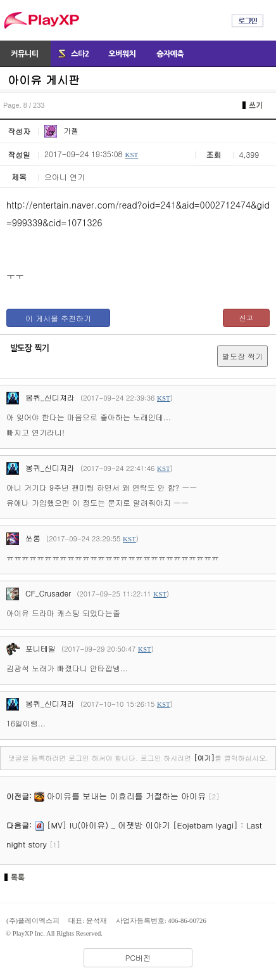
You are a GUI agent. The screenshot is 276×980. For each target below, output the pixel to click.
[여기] (204, 758)
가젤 (61, 130)
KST (131, 155)
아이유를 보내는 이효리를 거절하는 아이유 (126, 796)
